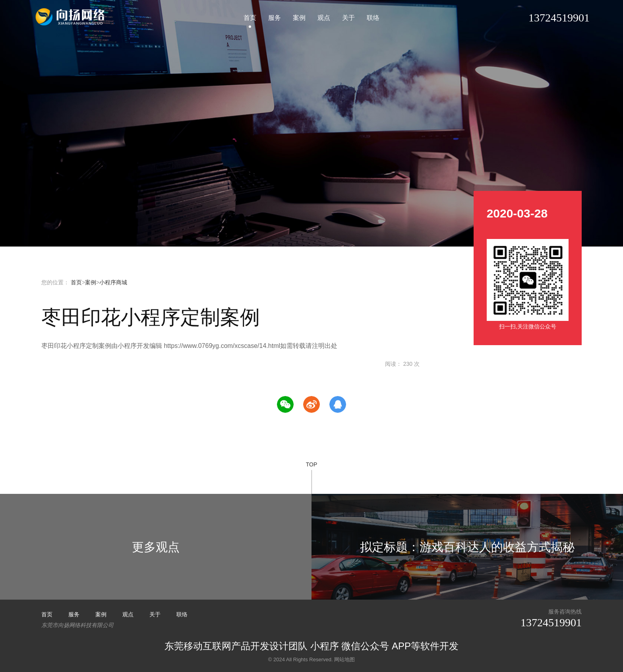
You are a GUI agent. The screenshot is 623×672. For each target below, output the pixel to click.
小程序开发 (71, 17)
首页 (250, 18)
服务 (275, 18)
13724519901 (551, 622)
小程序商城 (113, 282)
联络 (373, 18)
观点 (324, 18)
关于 (348, 18)
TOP (312, 478)
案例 (299, 18)
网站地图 (344, 659)
